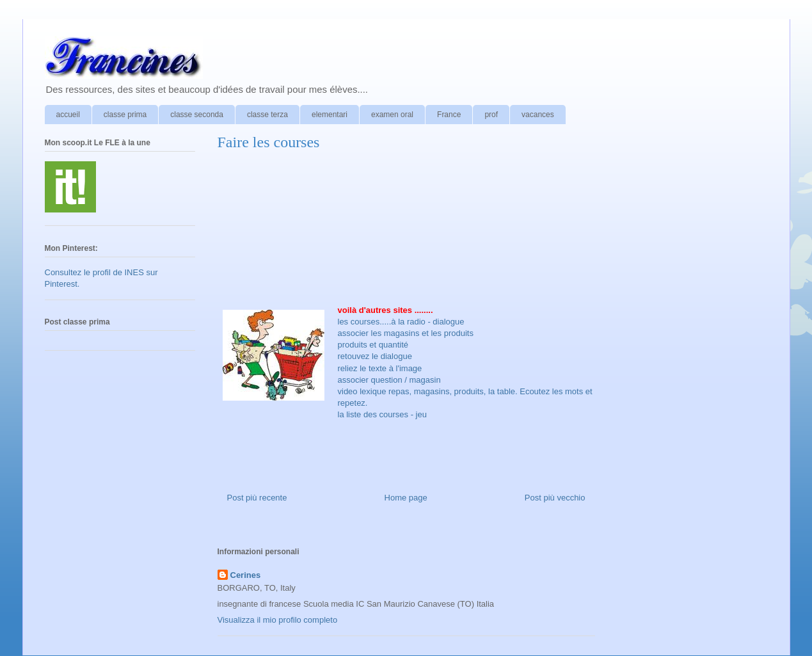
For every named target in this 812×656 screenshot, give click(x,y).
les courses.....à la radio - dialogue (401, 322)
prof (491, 115)
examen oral (392, 115)
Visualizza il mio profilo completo (278, 620)
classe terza (267, 115)
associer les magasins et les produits (406, 333)
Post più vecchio (555, 498)
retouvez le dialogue (375, 356)
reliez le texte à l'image (380, 368)
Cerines (246, 575)
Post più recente (257, 498)
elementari (330, 115)
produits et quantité (373, 345)
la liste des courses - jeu (382, 414)
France (449, 115)
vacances (538, 115)
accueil (68, 115)
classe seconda (197, 115)
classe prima (125, 115)
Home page (406, 498)
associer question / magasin (389, 380)
